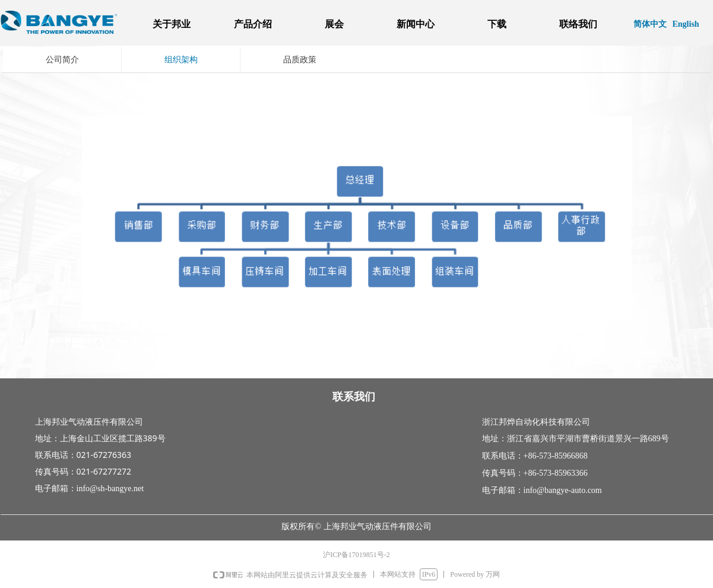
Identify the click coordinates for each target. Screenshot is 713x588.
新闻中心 (416, 24)
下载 (497, 24)
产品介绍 (253, 24)
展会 (334, 24)
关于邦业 (172, 24)
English (686, 24)
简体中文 (650, 24)
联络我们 (578, 24)
